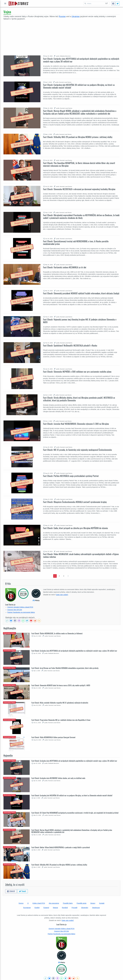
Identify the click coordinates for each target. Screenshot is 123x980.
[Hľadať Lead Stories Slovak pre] (94, 3)
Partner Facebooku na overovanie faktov (21, 612)
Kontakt (102, 903)
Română (65, 908)
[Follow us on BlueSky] (11, 621)
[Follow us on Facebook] (15, 621)
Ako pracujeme (54, 903)
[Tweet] (118, 4)
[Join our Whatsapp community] (23, 621)
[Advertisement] (61, 36)
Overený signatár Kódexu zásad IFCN (20, 607)
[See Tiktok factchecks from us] (7, 621)
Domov (21, 903)
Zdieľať (11, 891)
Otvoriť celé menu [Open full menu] (5, 3)
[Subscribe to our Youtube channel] (31, 621)
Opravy (93, 903)
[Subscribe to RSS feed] (39, 621)
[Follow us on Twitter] (27, 621)
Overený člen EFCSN (15, 610)
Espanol (46, 908)
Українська (96, 908)
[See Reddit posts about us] (35, 621)
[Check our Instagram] (19, 621)
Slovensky (85, 908)
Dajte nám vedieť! (62, 595)
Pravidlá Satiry (68, 903)
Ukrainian (76, 16)
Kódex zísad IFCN (39, 903)
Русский (74, 908)
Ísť (107, 3)
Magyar (55, 908)
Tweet (23, 891)
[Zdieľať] (113, 4)
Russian (62, 16)
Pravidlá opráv (82, 903)
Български (27, 908)
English (37, 908)
